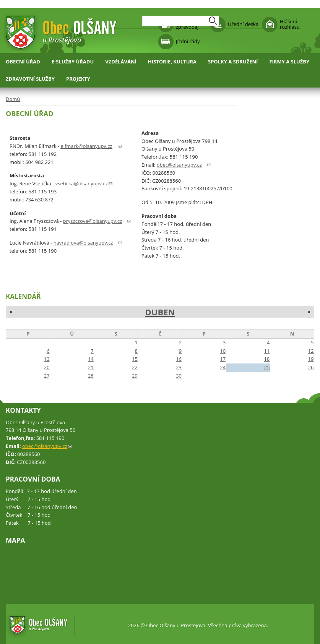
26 (311, 367)
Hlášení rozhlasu (290, 24)
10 (223, 351)
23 (179, 367)
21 (91, 367)
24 (223, 367)
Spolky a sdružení (233, 62)
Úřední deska (243, 24)
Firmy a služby (289, 62)
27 (47, 376)
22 (135, 367)
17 (223, 359)
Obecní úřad (23, 62)
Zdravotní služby (30, 79)
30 (179, 376)
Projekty (78, 79)
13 (47, 359)
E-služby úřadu (73, 62)
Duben (160, 312)
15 (135, 359)
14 (91, 359)
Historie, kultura (172, 62)
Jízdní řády (188, 41)
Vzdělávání (121, 62)
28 (91, 376)
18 (267, 359)
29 (135, 376)
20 (47, 367)
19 (311, 359)
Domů (13, 99)
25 (267, 367)
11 (267, 351)
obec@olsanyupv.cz (47, 446)
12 (311, 351)
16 (179, 359)
